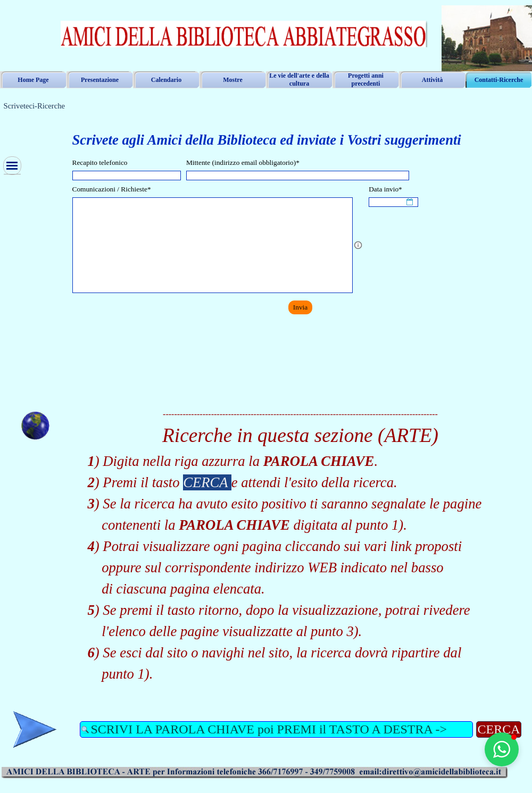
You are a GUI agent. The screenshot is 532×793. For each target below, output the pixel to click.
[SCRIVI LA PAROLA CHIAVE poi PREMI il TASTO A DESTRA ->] (277, 729)
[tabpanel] (301, 134)
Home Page (33, 80)
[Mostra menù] (12, 166)
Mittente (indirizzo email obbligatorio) (243, 162)
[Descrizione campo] (358, 245)
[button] (502, 749)
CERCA (498, 729)
